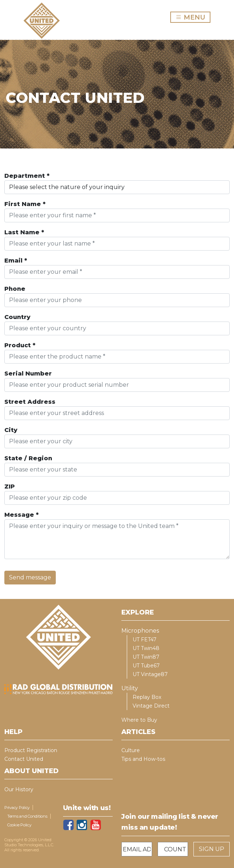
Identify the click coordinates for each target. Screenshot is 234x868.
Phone (15, 289)
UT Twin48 (146, 648)
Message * (22, 515)
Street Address (30, 402)
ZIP (10, 487)
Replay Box (147, 697)
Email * (16, 261)
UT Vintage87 (150, 674)
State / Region (28, 458)
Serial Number (28, 374)
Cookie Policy (19, 825)
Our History (19, 789)
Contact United (24, 759)
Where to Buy (139, 720)
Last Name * (24, 232)
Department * (27, 176)
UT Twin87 (146, 657)
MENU (193, 17)
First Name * (25, 204)
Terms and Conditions (27, 816)
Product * (20, 345)
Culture (131, 750)
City (11, 430)
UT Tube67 (146, 666)
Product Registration (31, 750)
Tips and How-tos (143, 759)
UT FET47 (145, 640)
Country (17, 317)
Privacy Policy (17, 808)
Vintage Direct (151, 706)
